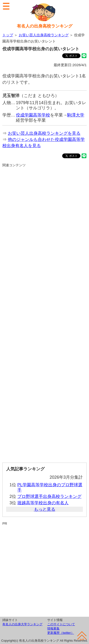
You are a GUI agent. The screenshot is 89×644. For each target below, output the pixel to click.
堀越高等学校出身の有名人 (43, 503)
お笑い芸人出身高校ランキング (44, 35)
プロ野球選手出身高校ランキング (49, 496)
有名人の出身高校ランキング (45, 26)
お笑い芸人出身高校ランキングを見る (44, 133)
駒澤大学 (76, 115)
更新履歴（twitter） (61, 633)
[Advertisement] (44, 313)
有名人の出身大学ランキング (22, 624)
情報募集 (53, 628)
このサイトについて (61, 624)
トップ (8, 35)
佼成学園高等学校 (33, 115)
